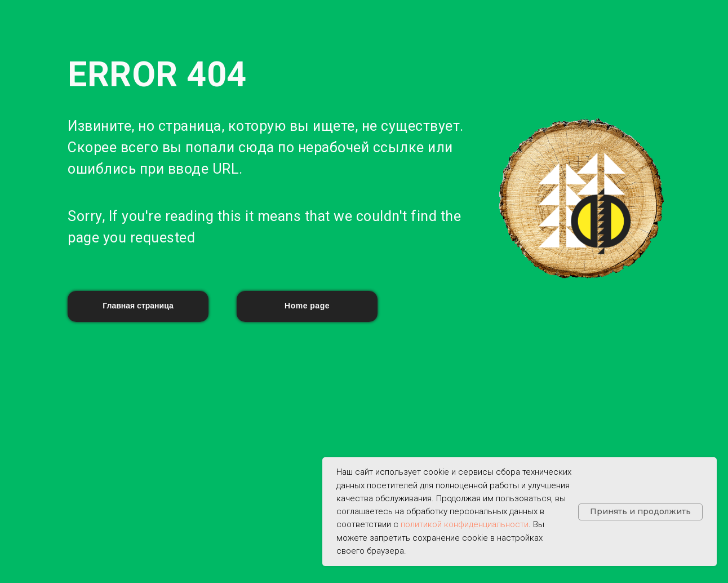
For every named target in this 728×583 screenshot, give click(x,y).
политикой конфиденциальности (465, 524)
